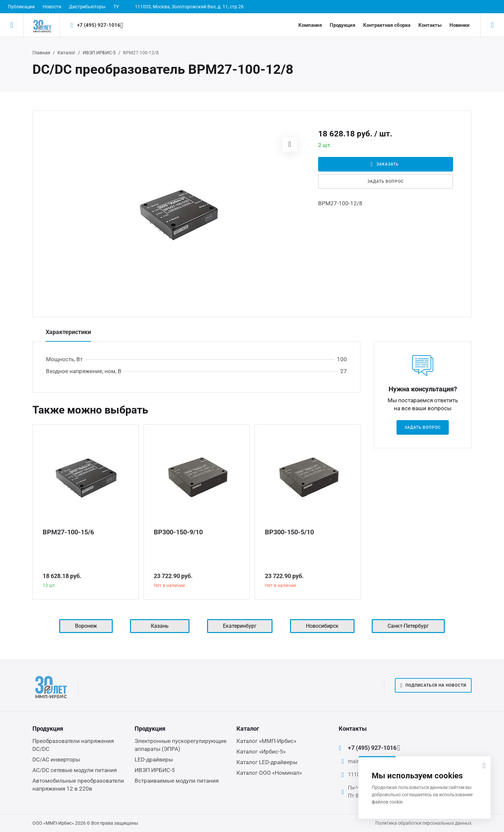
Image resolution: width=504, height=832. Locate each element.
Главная (41, 53)
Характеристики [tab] (68, 332)
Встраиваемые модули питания (177, 781)
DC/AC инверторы (56, 759)
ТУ (116, 7)
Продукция (342, 25)
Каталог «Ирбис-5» (261, 752)
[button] (290, 144)
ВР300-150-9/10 (178, 532)
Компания (310, 25)
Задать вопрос (386, 181)
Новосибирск (322, 626)
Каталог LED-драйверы (267, 762)
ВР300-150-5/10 (289, 532)
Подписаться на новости (433, 685)
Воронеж (86, 626)
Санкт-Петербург (408, 626)
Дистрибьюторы (87, 7)
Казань (160, 626)
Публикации (21, 7)
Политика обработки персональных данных (423, 823)
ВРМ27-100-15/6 (68, 532)
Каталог (66, 53)
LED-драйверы (154, 759)
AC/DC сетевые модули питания (75, 770)
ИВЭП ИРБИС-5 (99, 53)
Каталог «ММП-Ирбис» (266, 741)
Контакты (430, 25)
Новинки (460, 25)
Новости (52, 7)
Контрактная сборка (387, 25)
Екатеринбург (240, 626)
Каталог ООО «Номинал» (269, 773)
